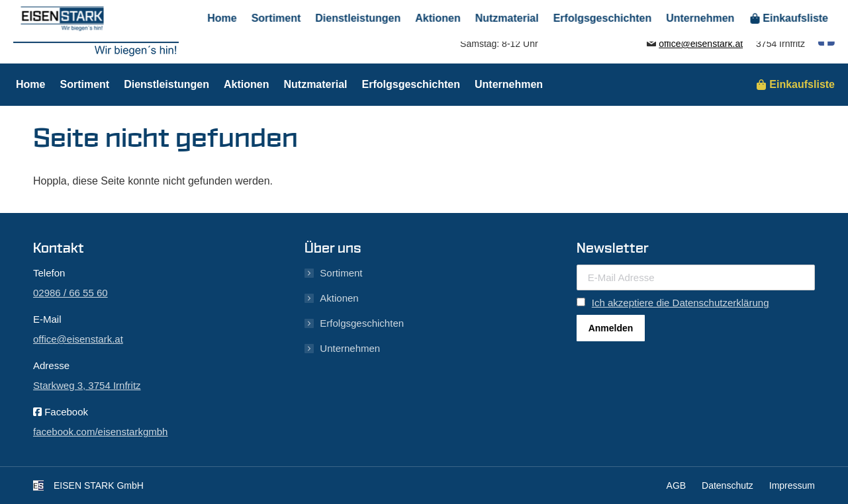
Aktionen (339, 298)
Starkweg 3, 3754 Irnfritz (87, 385)
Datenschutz (728, 485)
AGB (677, 485)
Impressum (792, 485)
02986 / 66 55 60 (693, 32)
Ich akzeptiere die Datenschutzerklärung (681, 303)
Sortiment (341, 273)
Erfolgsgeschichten (362, 323)
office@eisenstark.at (701, 44)
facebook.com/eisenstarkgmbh (100, 432)
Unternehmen (350, 348)
